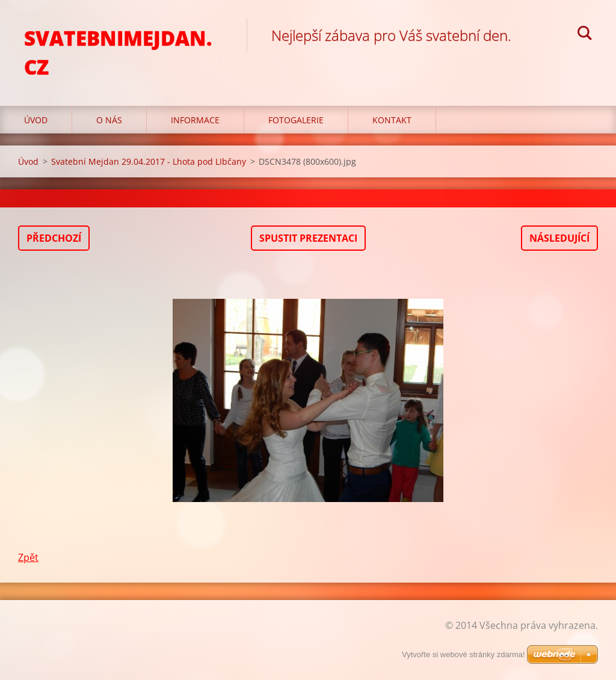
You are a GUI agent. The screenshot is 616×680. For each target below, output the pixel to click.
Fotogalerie (296, 120)
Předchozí (54, 238)
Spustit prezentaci (308, 238)
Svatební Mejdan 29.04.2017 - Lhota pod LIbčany (149, 161)
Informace (195, 120)
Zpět (28, 557)
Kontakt (392, 120)
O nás (109, 120)
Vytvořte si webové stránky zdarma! (464, 654)
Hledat (585, 35)
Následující (559, 238)
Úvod (36, 120)
